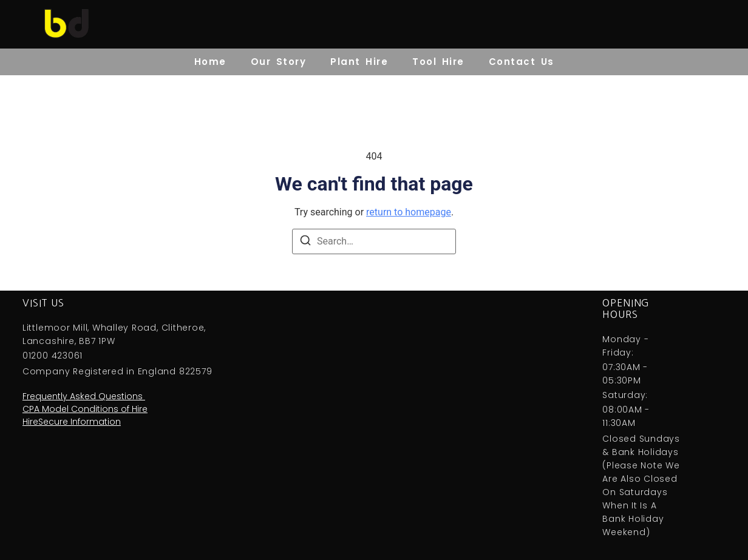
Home (210, 62)
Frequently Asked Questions (84, 396)
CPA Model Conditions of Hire (85, 409)
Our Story (279, 62)
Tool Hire (438, 62)
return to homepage (409, 212)
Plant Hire (359, 62)
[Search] (305, 242)
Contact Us (522, 62)
